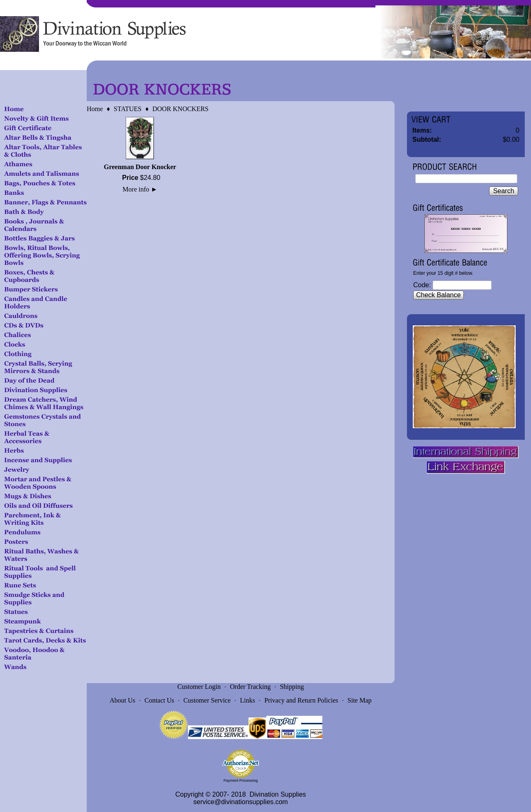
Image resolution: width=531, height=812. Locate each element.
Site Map (360, 700)
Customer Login (199, 687)
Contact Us (159, 700)
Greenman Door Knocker (140, 167)
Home (95, 109)
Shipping (292, 687)
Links (247, 700)
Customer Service (207, 700)
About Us (122, 700)
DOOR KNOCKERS (180, 109)
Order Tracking (250, 687)
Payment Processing (241, 780)
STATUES (128, 109)
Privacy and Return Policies (301, 700)
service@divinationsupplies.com (241, 802)
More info (140, 189)
